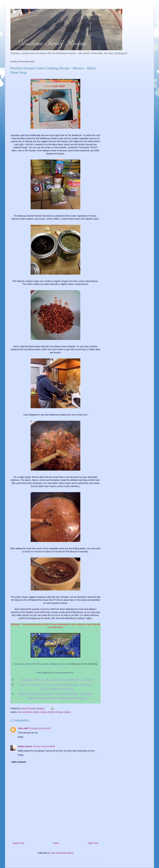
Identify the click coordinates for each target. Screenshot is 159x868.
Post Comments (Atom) (62, 853)
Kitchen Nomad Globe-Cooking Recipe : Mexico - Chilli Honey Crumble (57, 687)
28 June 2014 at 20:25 (40, 728)
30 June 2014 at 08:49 (44, 746)
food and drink (25, 712)
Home (56, 843)
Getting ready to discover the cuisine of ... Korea (57, 680)
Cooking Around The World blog (83, 664)
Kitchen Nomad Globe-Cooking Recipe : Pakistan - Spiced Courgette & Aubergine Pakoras (57, 696)
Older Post (93, 843)
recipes (67, 712)
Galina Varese (25, 746)
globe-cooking (40, 712)
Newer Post (18, 843)
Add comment (19, 762)
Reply (21, 737)
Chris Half (23, 728)
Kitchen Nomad (55, 712)
